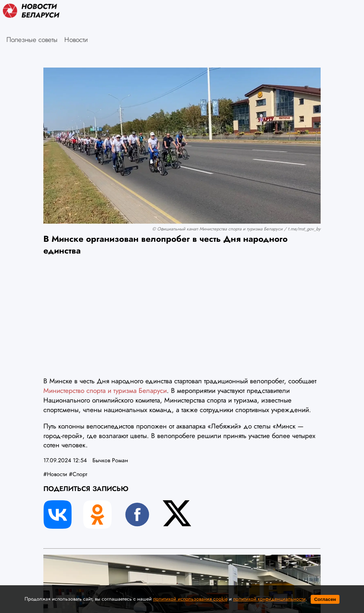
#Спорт (78, 474)
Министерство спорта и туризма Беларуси (105, 390)
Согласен (325, 599)
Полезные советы (32, 39)
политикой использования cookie (190, 599)
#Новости (55, 474)
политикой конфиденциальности (269, 599)
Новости (76, 39)
